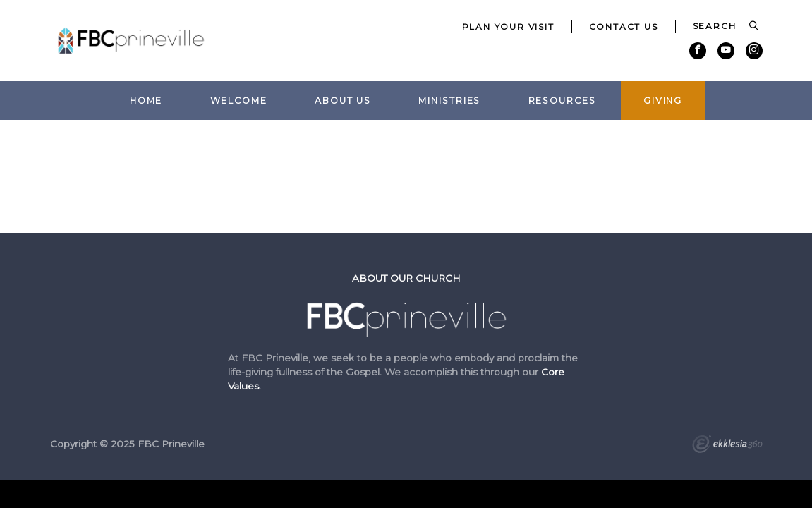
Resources (562, 101)
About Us (343, 101)
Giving (663, 101)
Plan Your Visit (508, 26)
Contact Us (624, 26)
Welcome (239, 101)
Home (146, 101)
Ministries (449, 101)
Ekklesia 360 (727, 446)
